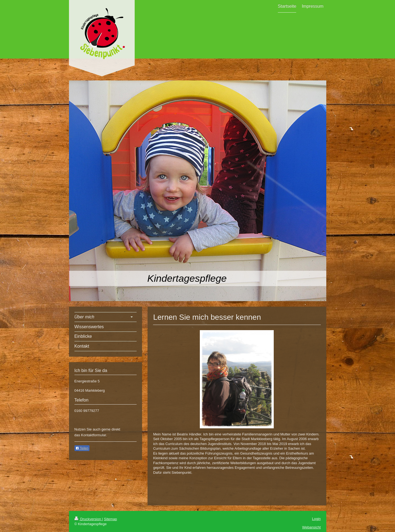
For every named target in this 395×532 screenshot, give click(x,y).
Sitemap (111, 519)
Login (316, 519)
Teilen (82, 448)
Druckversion (88, 519)
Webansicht (312, 527)
